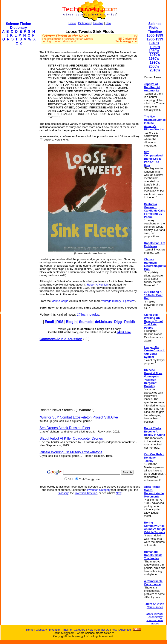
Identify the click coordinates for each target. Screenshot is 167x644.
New (108, 23)
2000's (154, 66)
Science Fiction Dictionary (18, 26)
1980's (154, 59)
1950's (155, 47)
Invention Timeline (86, 493)
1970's (155, 55)
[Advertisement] (18, 113)
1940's (154, 43)
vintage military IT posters (118, 301)
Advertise (125, 630)
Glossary (63, 493)
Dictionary (84, 23)
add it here (124, 332)
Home (72, 23)
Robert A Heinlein (98, 285)
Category (80, 630)
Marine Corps (60, 301)
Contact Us (102, 630)
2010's (155, 70)
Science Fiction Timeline (155, 28)
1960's (154, 51)
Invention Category (99, 490)
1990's (155, 63)
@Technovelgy (88, 314)
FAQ (114, 630)
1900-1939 (155, 39)
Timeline (98, 23)
